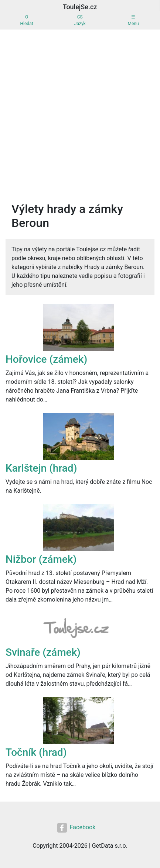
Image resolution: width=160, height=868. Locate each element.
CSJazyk (80, 20)
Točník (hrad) (36, 752)
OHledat (27, 20)
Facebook (76, 828)
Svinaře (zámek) (43, 652)
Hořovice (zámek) (46, 359)
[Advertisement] (80, 113)
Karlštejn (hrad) (41, 468)
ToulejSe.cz (80, 7)
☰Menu (133, 20)
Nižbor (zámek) (41, 559)
